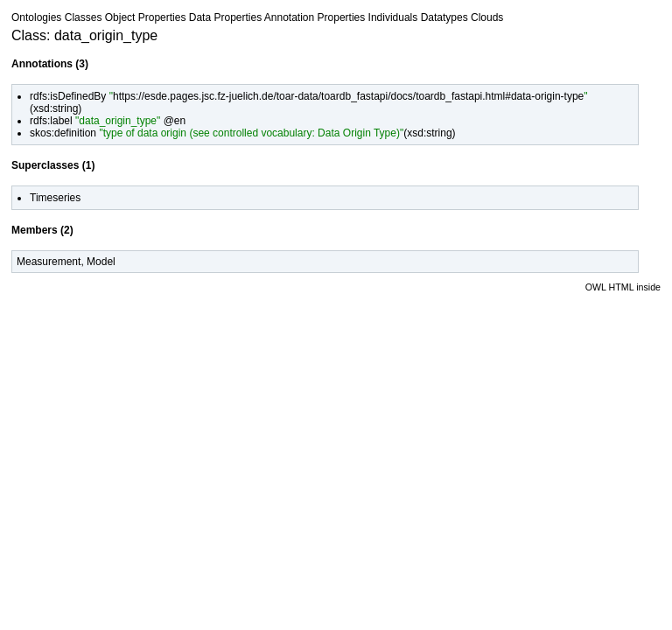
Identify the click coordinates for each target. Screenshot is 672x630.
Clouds (487, 17)
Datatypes (444, 17)
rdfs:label (51, 121)
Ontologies (36, 17)
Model (101, 262)
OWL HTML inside (623, 287)
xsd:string (56, 108)
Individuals (393, 17)
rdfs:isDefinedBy (68, 96)
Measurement (49, 262)
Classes (84, 17)
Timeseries (55, 198)
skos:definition (63, 133)
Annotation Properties (315, 17)
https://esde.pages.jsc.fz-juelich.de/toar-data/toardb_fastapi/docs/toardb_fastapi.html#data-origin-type (348, 96)
